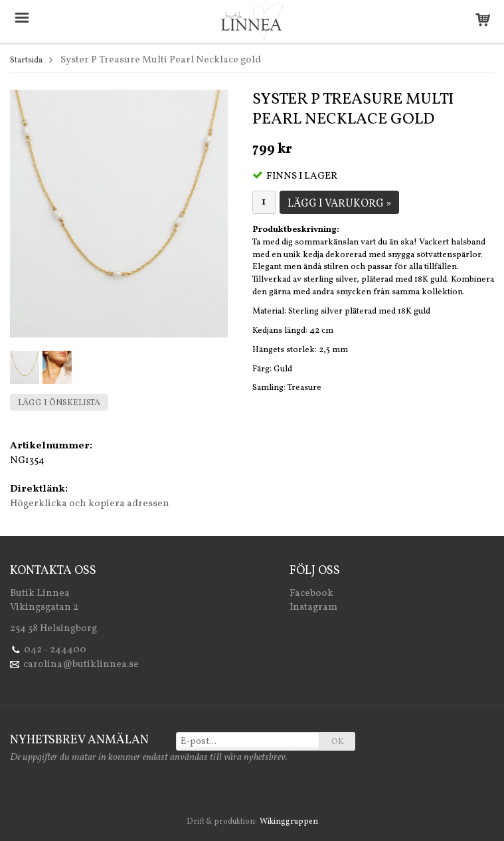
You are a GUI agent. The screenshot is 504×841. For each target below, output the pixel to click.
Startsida (26, 60)
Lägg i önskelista (59, 403)
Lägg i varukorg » (339, 204)
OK (338, 742)
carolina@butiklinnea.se (81, 665)
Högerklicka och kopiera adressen (90, 504)
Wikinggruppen (289, 822)
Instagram (313, 607)
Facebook (311, 594)
